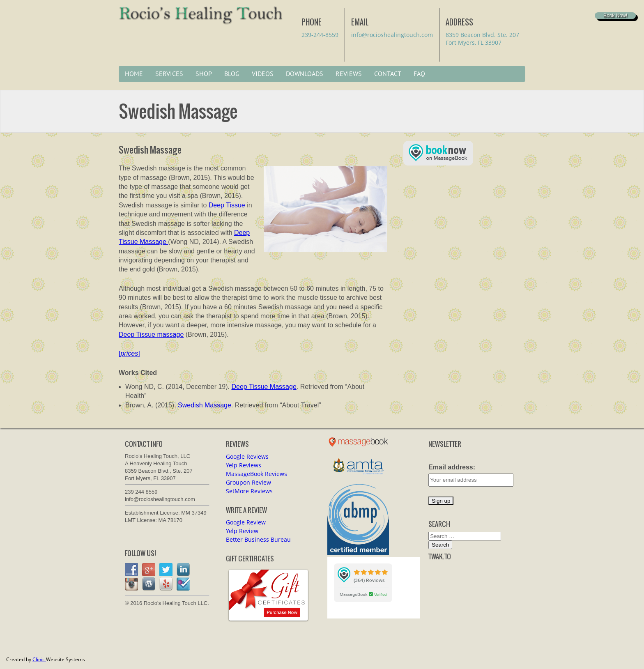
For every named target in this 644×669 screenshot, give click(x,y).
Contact (388, 74)
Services (169, 74)
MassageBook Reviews (256, 474)
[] (129, 353)
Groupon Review (248, 482)
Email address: (452, 467)
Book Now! (615, 16)
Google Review (246, 522)
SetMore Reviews (249, 491)
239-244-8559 (320, 35)
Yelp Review (242, 531)
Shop (204, 74)
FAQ (419, 74)
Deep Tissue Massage (264, 387)
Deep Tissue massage (151, 334)
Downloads (305, 74)
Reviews (349, 74)
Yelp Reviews (244, 465)
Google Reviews (247, 456)
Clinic (39, 659)
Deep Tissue (227, 205)
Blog (232, 74)
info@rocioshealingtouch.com (392, 35)
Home (134, 74)
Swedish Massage (205, 405)
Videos (263, 74)
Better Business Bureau (258, 539)
